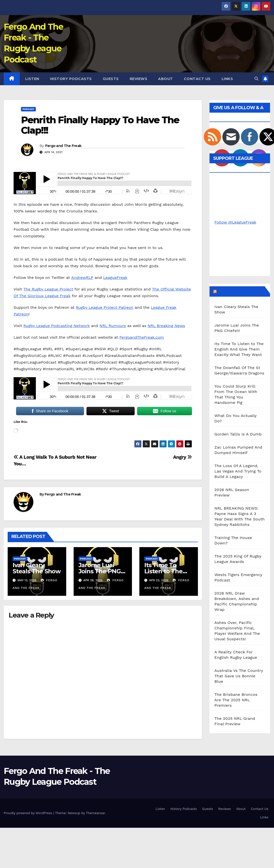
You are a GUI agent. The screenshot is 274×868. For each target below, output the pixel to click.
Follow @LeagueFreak (235, 222)
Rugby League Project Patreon (105, 307)
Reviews (139, 79)
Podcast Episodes (240, 291)
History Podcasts (71, 79)
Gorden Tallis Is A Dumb (238, 434)
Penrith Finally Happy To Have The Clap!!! (100, 125)
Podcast (28, 109)
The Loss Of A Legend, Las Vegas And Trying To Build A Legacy (238, 471)
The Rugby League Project (48, 289)
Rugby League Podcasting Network (56, 326)
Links (227, 79)
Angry (183, 457)
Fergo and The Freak (63, 146)
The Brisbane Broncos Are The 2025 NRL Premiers (236, 700)
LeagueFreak (115, 278)
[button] (256, 79)
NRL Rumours (113, 326)
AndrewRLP (82, 278)
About (166, 79)
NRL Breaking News (166, 326)
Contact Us (197, 79)
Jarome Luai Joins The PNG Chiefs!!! (100, 571)
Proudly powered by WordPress (29, 813)
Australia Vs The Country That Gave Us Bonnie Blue (239, 676)
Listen (32, 79)
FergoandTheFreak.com (142, 337)
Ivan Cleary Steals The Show (37, 568)
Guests (111, 79)
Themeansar (95, 813)
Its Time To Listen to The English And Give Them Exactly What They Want (239, 349)
